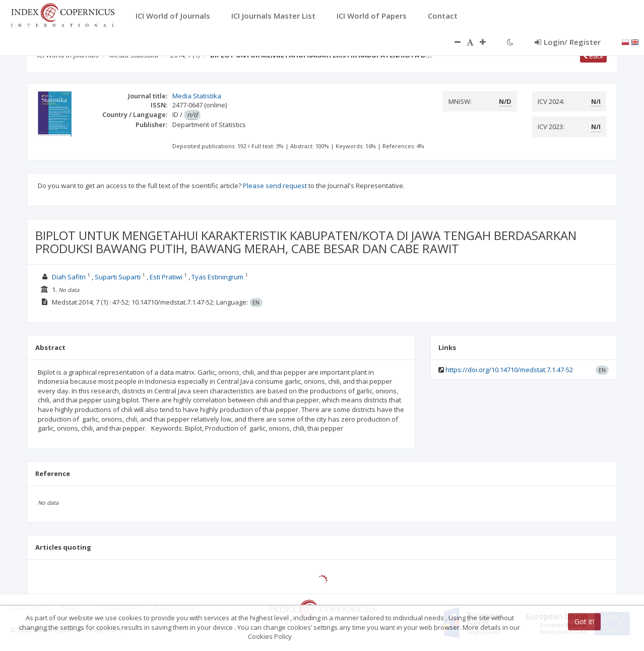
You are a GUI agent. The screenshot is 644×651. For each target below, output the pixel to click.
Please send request (275, 186)
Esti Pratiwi (166, 277)
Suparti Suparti (118, 277)
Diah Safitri (69, 277)
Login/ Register (568, 42)
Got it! (584, 622)
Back (593, 56)
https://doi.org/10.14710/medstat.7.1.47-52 (509, 370)
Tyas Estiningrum (217, 277)
